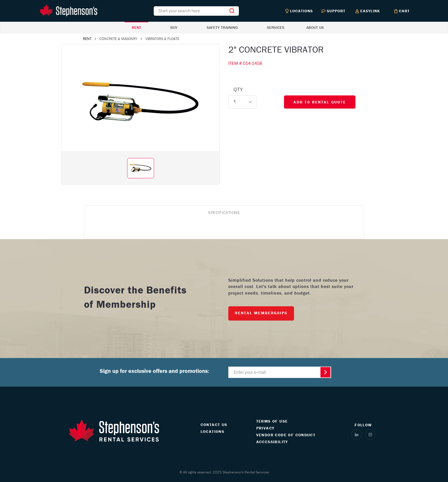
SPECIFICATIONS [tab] (224, 212)
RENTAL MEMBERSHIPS (261, 313)
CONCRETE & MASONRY (118, 39)
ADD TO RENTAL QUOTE (320, 102)
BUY (174, 27)
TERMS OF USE (272, 421)
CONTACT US (214, 425)
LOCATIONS (213, 431)
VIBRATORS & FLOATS (162, 39)
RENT (136, 27)
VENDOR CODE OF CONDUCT (286, 435)
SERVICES (276, 27)
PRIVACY (265, 428)
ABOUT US (315, 27)
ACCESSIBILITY (272, 442)
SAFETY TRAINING (222, 27)
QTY (238, 90)
